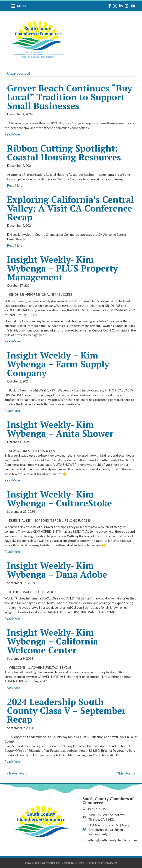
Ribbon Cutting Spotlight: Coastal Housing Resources (64, 153)
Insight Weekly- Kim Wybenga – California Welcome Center (53, 641)
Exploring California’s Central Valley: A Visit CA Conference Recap (70, 208)
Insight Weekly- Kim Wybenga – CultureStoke (59, 499)
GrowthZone (111, 863)
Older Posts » (126, 773)
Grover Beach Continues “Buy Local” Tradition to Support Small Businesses (70, 97)
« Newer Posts (17, 773)
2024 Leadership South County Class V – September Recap (66, 710)
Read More (12, 134)
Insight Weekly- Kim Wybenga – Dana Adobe (57, 570)
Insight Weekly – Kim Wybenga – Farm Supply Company (58, 364)
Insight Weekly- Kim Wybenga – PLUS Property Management (62, 268)
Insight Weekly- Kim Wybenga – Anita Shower (60, 429)
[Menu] (19, 6)
